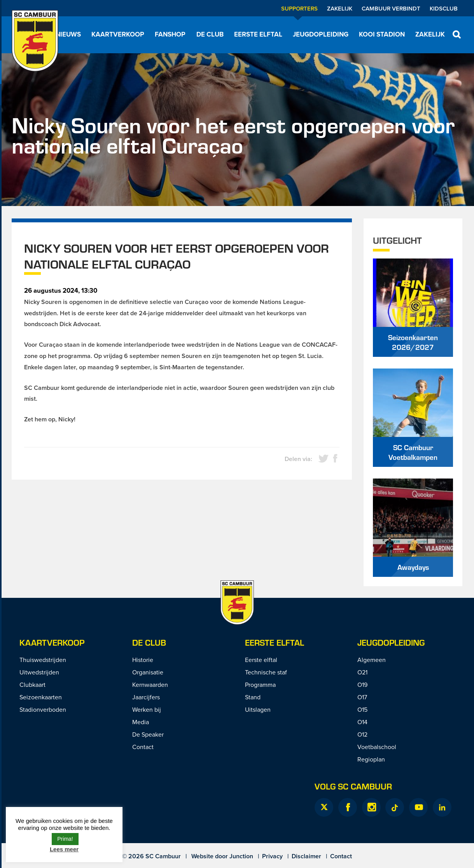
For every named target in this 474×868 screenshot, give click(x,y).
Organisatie (148, 672)
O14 (362, 722)
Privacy (272, 856)
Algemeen (372, 660)
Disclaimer (306, 856)
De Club (210, 34)
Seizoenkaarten (41, 697)
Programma (260, 685)
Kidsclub (444, 8)
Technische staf (266, 672)
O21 (362, 672)
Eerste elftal (258, 34)
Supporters (299, 8)
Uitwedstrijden (39, 672)
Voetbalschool (377, 747)
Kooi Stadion (382, 34)
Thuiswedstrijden (43, 660)
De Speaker (148, 734)
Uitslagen (258, 709)
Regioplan (371, 759)
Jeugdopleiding (321, 34)
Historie (143, 660)
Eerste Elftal (275, 642)
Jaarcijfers (146, 697)
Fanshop (170, 34)
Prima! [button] (65, 839)
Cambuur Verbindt (391, 8)
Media (141, 722)
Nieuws (68, 34)
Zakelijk (340, 8)
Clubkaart (32, 685)
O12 (362, 734)
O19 (362, 685)
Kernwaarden (150, 685)
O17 (362, 697)
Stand (253, 697)
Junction (241, 856)
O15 (362, 709)
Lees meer (64, 849)
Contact (143, 747)
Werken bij (147, 709)
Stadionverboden (43, 709)
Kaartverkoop (118, 34)
